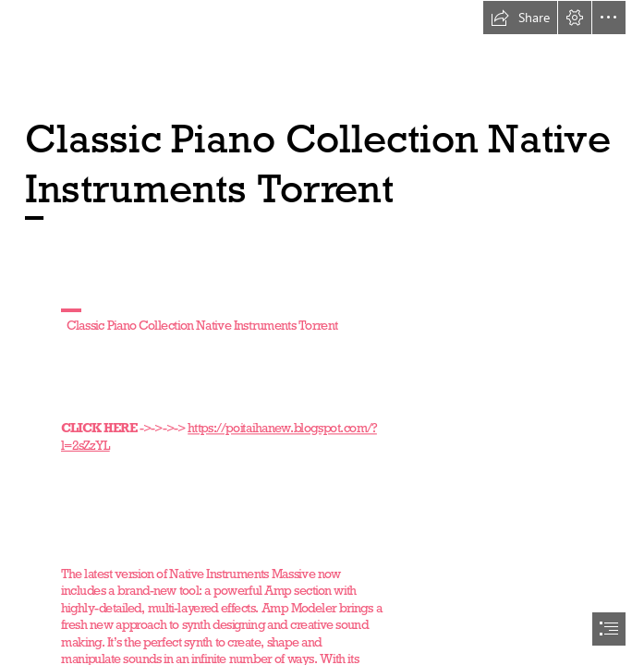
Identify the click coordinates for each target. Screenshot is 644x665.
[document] (322, 332)
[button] (520, 18)
